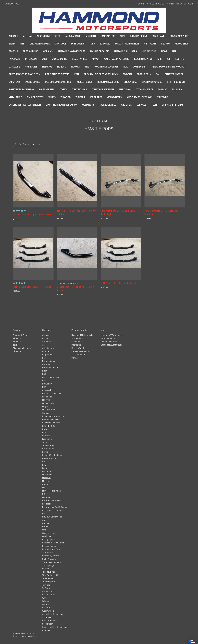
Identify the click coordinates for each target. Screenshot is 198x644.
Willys (52, 97)
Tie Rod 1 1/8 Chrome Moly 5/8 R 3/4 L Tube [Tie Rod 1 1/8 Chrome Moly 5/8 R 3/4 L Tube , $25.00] (76, 213)
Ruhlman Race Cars (108, 82)
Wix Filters (96, 97)
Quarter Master (174, 74)
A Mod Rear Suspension (139, 97)
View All (75, 358)
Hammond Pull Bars (125, 51)
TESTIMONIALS (80, 90)
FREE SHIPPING (31, 51)
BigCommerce (28, 633)
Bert (122, 36)
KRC (159, 59)
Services (141, 105)
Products (144, 74)
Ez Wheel (76, 342)
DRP (93, 44)
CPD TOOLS (60, 44)
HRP (174, 51)
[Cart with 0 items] (191, 4)
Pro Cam (127, 74)
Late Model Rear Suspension (25, 105)
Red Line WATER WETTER (58, 82)
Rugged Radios (84, 82)
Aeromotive (44, 36)
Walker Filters (35, 97)
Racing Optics (32, 82)
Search (140, 4)
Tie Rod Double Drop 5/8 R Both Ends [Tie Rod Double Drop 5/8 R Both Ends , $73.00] (33, 215)
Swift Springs (46, 90)
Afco (58, 36)
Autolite (91, 36)
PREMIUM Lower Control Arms (101, 74)
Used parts (88, 105)
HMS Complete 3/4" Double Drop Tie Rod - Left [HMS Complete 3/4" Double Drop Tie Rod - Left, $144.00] (164, 213)
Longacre (14, 67)
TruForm (177, 90)
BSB (22, 44)
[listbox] (32, 144)
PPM (76, 74)
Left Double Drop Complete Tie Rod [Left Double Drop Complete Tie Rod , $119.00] (119, 283)
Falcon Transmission (127, 44)
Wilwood (66, 97)
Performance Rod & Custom (24, 74)
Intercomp (31, 59)
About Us (126, 105)
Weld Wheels (114, 97)
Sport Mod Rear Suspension (61, 105)
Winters (80, 97)
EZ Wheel (105, 44)
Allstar (28, 36)
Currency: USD (13, 4)
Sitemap (17, 351)
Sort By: (18, 144)
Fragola (13, 51)
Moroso (62, 67)
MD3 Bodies (31, 67)
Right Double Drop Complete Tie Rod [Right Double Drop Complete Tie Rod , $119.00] (32, 287)
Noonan (75, 67)
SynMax (63, 90)
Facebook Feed (108, 105)
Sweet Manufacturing (21, 90)
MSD (87, 67)
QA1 (158, 74)
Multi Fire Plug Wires (106, 67)
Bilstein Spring (139, 36)
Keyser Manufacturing (116, 59)
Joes (45, 59)
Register (182, 4)
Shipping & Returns (173, 105)
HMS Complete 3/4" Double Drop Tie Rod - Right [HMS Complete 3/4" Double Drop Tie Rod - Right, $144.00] (120, 213)
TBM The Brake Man (103, 90)
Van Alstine (15, 97)
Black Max (158, 36)
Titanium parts (145, 90)
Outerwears (140, 67)
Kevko (95, 59)
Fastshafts (150, 44)
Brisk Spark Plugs (179, 36)
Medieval (47, 67)
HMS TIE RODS (149, 51)
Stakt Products (176, 82)
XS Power (162, 97)
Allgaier (13, 36)
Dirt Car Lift (78, 44)
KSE (168, 59)
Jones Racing (60, 59)
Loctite (180, 59)
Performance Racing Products (169, 67)
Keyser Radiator (143, 59)
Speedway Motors (152, 82)
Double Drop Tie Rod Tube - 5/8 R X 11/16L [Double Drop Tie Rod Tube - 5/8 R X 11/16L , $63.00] (75, 289)
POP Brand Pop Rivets (57, 74)
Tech (154, 105)
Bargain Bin (108, 36)
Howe (164, 51)
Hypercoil (14, 59)
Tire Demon (125, 90)
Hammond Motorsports (72, 51)
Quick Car (14, 82)
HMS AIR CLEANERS (100, 51)
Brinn (12, 44)
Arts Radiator (73, 36)
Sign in (171, 4)
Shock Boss (130, 82)
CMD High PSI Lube (40, 44)
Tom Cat (162, 90)
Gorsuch (48, 51)
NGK (125, 67)
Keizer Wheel (79, 59)
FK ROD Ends (182, 44)
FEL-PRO (166, 44)
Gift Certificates (156, 4)
